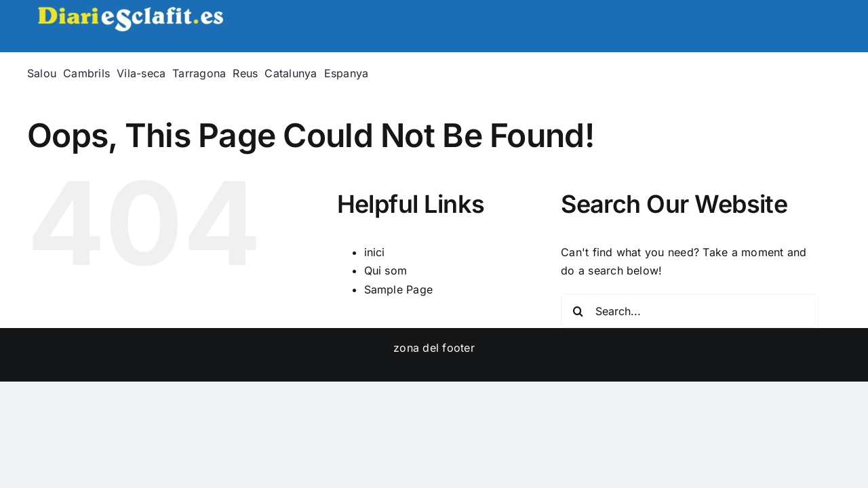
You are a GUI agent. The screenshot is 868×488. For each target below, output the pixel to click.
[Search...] (690, 311)
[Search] (578, 311)
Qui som (386, 270)
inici (375, 252)
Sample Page (399, 289)
